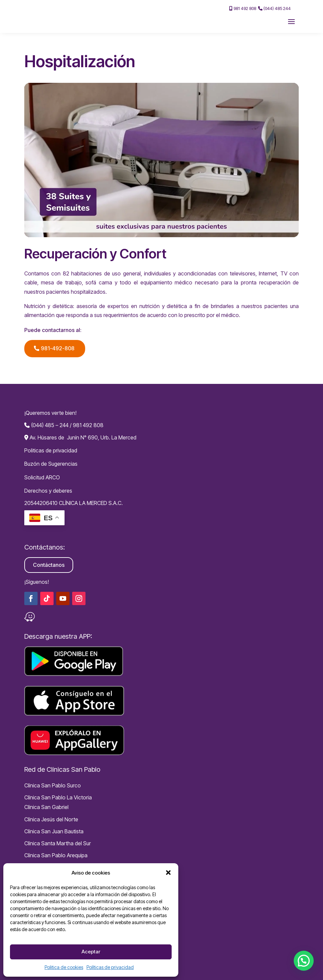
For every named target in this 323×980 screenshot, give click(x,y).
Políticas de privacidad (110, 967)
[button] (168, 873)
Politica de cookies (64, 967)
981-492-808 (58, 348)
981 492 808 (243, 8)
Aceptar (91, 952)
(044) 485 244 (274, 8)
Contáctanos (49, 565)
